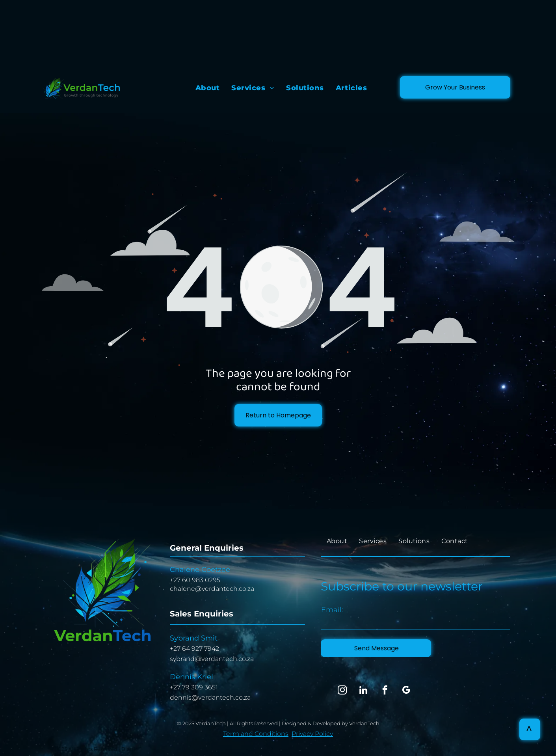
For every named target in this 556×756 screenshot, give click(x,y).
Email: (332, 610)
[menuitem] (208, 88)
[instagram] (342, 691)
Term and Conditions (256, 734)
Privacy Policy (312, 734)
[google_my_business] (406, 691)
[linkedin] (364, 691)
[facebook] (385, 691)
